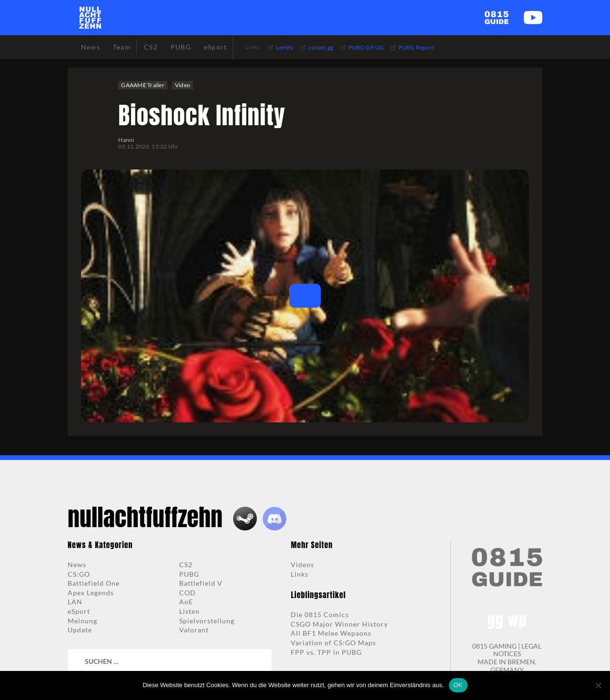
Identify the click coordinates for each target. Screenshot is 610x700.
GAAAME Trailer (143, 85)
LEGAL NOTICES (518, 650)
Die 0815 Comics (320, 615)
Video (183, 85)
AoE (186, 602)
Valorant (194, 630)
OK (458, 685)
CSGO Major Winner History (339, 624)
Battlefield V (201, 583)
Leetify (285, 47)
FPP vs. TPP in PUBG (326, 652)
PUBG (189, 574)
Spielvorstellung (207, 621)
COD (188, 593)
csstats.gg (321, 47)
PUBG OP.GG (366, 47)
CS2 (186, 565)
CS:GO (79, 574)
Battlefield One (94, 583)
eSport (79, 611)
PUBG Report (416, 47)
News (77, 565)
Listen (189, 611)
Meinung (82, 621)
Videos (302, 565)
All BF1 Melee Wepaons (331, 633)
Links (300, 574)
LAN (75, 602)
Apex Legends (91, 593)
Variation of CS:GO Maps (333, 643)
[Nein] (598, 685)
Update (80, 630)
